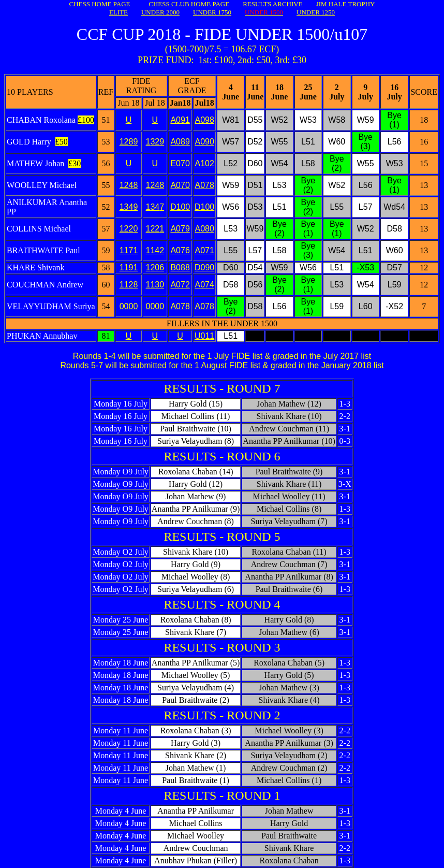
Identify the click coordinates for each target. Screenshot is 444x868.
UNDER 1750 (212, 12)
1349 (129, 207)
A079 (180, 229)
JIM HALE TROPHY (346, 4)
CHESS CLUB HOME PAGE (189, 4)
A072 (180, 285)
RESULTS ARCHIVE (272, 4)
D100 (180, 207)
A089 (180, 142)
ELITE (119, 12)
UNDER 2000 (160, 12)
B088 (180, 267)
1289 (129, 142)
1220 (129, 229)
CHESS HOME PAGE (99, 4)
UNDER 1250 (316, 12)
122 (153, 229)
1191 (129, 267)
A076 (180, 250)
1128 (129, 285)
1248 (129, 185)
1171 (129, 250)
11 (151, 250)
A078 (180, 306)
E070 (180, 163)
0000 (129, 306)
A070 (180, 185)
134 (153, 207)
